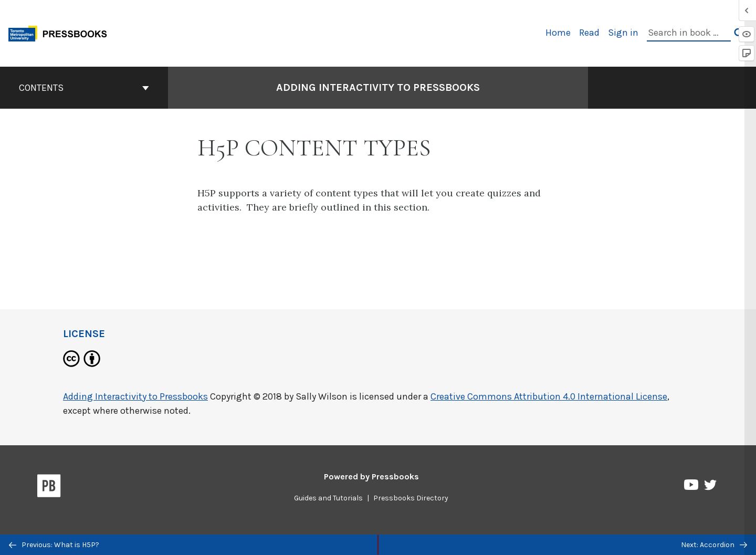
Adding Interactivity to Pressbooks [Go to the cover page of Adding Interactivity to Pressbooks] (378, 87)
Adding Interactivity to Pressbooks (135, 396)
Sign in (623, 33)
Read (589, 33)
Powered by (371, 477)
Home (558, 33)
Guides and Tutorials (328, 498)
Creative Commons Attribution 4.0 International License (549, 396)
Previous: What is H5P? (54, 545)
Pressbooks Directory (411, 498)
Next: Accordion (714, 545)
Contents (84, 88)
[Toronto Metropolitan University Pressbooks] (61, 32)
